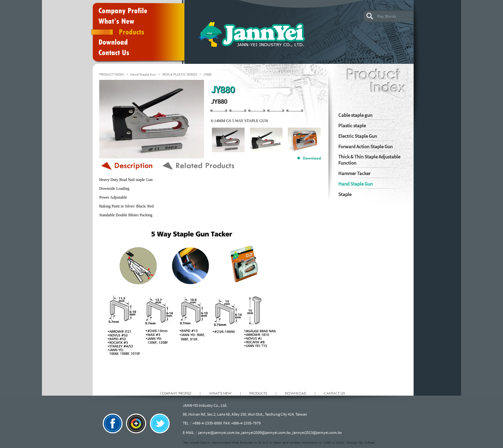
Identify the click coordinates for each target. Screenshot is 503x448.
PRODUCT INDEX (112, 74)
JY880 (207, 74)
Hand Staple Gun (143, 74)
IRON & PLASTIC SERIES (180, 74)
